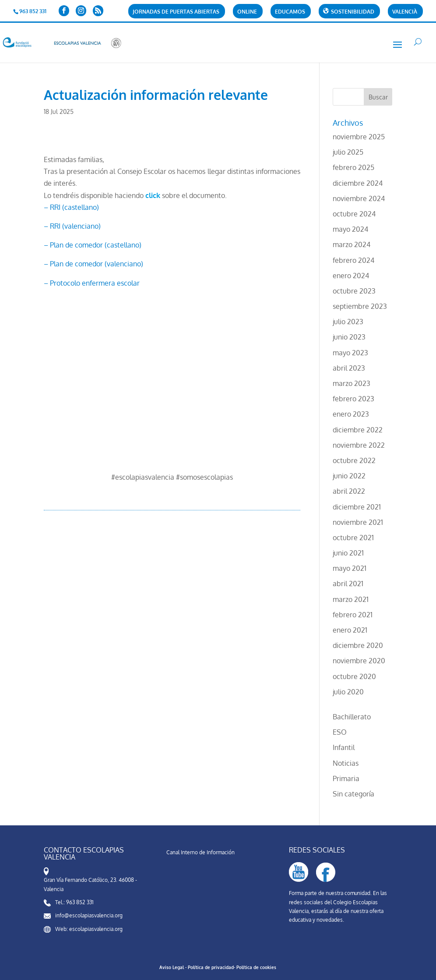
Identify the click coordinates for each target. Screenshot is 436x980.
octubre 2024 (354, 214)
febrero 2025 (353, 167)
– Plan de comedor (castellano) (93, 245)
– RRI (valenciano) (72, 226)
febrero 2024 (353, 260)
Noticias (346, 763)
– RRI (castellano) (71, 207)
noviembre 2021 (358, 522)
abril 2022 (349, 491)
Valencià (405, 12)
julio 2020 (348, 692)
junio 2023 (349, 337)
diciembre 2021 (357, 507)
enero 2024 (351, 276)
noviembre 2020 (359, 661)
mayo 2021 (350, 568)
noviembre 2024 (359, 198)
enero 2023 (351, 414)
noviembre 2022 (359, 445)
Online (247, 12)
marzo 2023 (352, 383)
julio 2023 (348, 322)
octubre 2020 (354, 676)
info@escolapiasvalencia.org (89, 915)
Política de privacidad (211, 967)
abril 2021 (348, 584)
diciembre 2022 (358, 430)
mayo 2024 (350, 229)
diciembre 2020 (358, 645)
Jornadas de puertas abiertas (176, 12)
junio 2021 (348, 553)
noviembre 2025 (359, 137)
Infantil (344, 747)
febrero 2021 (353, 615)
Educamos (290, 12)
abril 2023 (349, 368)
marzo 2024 (352, 244)
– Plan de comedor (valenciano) (93, 264)
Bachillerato (352, 717)
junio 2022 (349, 476)
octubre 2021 (353, 538)
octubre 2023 (354, 291)
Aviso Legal (172, 967)
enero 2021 (350, 630)
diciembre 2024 (358, 183)
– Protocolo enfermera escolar (92, 283)
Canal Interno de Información (200, 852)
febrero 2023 (353, 399)
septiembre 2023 (360, 306)
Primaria (346, 778)
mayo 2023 (350, 353)
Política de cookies (256, 967)
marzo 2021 (351, 599)
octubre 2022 (354, 460)
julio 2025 (348, 152)
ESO (340, 732)
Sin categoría (353, 794)
